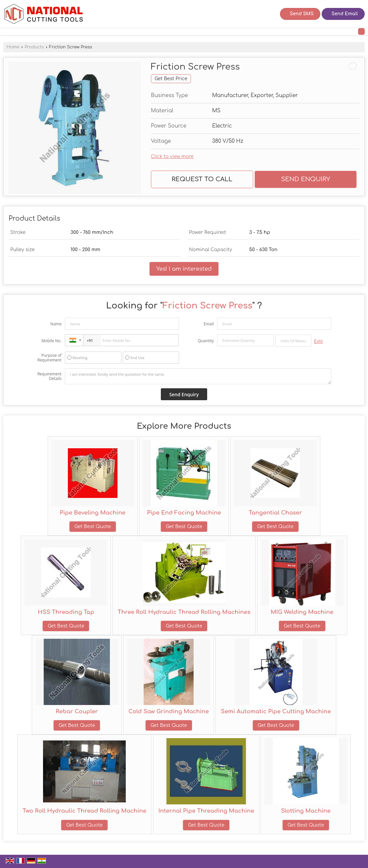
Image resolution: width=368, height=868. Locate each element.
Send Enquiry (306, 179)
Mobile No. (51, 341)
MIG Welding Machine (302, 612)
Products (34, 47)
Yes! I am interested (184, 269)
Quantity (206, 341)
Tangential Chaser (276, 513)
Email (209, 324)
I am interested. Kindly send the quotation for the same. (198, 376)
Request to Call (202, 179)
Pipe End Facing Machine (184, 513)
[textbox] (294, 341)
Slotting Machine (306, 811)
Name (56, 324)
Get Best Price (171, 79)
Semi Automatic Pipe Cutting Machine (276, 711)
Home (13, 47)
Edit (318, 342)
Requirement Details (49, 376)
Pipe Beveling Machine (93, 513)
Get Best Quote (93, 527)
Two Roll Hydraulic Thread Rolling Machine (84, 811)
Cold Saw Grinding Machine (169, 711)
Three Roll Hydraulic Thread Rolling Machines (184, 612)
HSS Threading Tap (66, 612)
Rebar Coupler (77, 711)
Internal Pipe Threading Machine (206, 811)
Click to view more (172, 157)
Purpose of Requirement (49, 358)
